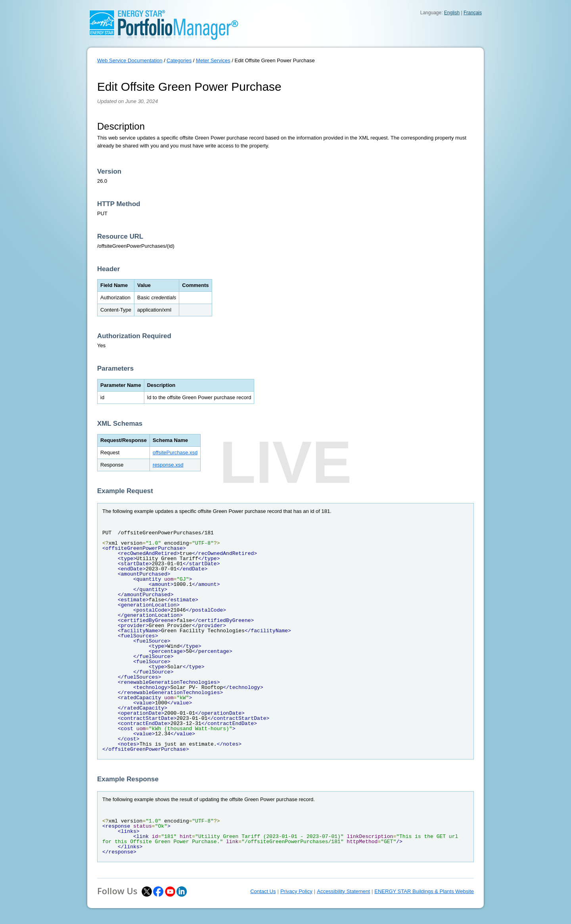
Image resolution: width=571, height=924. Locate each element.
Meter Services (213, 60)
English (452, 13)
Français (473, 13)
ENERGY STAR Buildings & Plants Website (424, 891)
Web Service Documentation (130, 60)
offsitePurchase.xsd (175, 452)
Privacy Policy (296, 891)
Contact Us (263, 891)
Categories (179, 60)
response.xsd (168, 465)
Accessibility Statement (343, 891)
